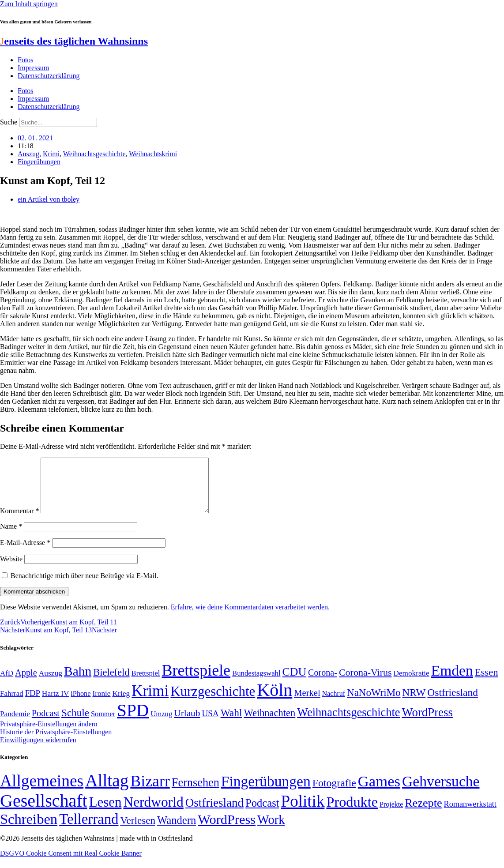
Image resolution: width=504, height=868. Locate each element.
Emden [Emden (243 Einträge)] (452, 681)
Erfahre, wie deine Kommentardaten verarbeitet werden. (250, 618)
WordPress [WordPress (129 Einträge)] (427, 723)
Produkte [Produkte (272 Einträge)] (352, 812)
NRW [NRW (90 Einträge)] (414, 703)
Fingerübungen (39, 162)
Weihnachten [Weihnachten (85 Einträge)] (270, 723)
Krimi (51, 154)
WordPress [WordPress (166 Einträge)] (227, 830)
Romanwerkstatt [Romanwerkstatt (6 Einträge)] (470, 815)
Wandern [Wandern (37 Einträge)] (177, 831)
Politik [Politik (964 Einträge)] (303, 812)
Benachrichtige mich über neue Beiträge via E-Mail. (85, 586)
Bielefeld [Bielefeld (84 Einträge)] (111, 683)
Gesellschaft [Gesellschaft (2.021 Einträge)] (44, 811)
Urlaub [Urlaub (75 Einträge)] (187, 724)
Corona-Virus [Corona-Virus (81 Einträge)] (365, 683)
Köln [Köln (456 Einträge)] (275, 701)
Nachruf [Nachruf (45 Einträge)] (334, 704)
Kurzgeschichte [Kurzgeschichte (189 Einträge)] (213, 702)
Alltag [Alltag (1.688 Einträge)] (107, 791)
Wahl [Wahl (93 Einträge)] (231, 723)
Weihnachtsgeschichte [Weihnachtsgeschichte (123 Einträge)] (348, 723)
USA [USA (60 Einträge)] (210, 724)
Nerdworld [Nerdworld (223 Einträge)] (153, 813)
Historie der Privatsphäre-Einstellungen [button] (56, 742)
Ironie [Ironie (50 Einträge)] (101, 704)
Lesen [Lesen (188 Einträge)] (105, 813)
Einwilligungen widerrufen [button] (38, 750)
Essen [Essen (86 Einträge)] (487, 683)
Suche (9, 122)
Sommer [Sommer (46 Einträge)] (103, 725)
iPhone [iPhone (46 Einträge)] (81, 704)
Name (11, 537)
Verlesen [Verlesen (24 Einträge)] (137, 831)
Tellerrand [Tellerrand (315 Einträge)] (89, 830)
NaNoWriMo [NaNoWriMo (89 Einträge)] (374, 703)
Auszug (28, 154)
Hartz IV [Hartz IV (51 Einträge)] (55, 704)
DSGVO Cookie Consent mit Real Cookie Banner (71, 864)
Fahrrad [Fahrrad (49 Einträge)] (12, 704)
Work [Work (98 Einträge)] (271, 830)
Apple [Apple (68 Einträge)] (26, 683)
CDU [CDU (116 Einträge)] (295, 682)
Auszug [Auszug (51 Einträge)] (51, 684)
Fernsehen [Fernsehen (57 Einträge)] (196, 793)
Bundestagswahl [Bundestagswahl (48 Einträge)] (256, 684)
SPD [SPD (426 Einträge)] (133, 721)
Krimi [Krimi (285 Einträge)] (150, 701)
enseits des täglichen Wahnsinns (74, 41)
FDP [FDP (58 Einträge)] (33, 704)
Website (11, 569)
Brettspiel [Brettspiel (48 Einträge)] (146, 684)
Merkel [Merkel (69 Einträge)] (307, 703)
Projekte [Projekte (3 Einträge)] (391, 815)
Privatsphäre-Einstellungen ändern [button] (49, 735)
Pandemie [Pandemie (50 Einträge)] (15, 724)
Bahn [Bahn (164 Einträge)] (78, 682)
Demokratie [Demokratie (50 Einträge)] (412, 684)
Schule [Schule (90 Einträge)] (75, 723)
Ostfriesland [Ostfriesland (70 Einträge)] (214, 813)
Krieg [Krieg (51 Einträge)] (121, 704)
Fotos (26, 60)
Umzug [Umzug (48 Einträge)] (161, 724)
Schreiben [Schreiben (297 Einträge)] (29, 830)
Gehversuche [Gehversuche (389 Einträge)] (441, 792)
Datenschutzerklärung (49, 76)
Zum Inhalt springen (29, 4)
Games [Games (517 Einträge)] (379, 792)
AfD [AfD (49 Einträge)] (7, 684)
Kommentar (19, 521)
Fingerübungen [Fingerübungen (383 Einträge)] (266, 792)
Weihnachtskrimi (153, 154)
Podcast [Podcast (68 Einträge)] (46, 724)
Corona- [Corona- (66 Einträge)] (323, 683)
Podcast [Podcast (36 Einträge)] (262, 814)
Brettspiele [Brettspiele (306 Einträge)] (196, 681)
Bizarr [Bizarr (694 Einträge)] (150, 792)
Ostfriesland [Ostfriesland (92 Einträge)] (453, 703)
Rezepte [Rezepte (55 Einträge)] (423, 814)
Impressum (33, 68)
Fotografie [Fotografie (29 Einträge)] (334, 793)
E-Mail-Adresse (25, 553)
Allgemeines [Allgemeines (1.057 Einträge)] (42, 791)
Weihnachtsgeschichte (94, 154)
